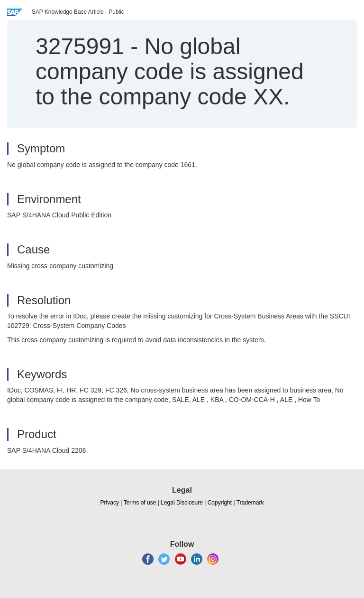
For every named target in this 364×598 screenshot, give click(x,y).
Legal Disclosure (182, 503)
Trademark (250, 503)
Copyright (220, 503)
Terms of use (140, 503)
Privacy (110, 503)
